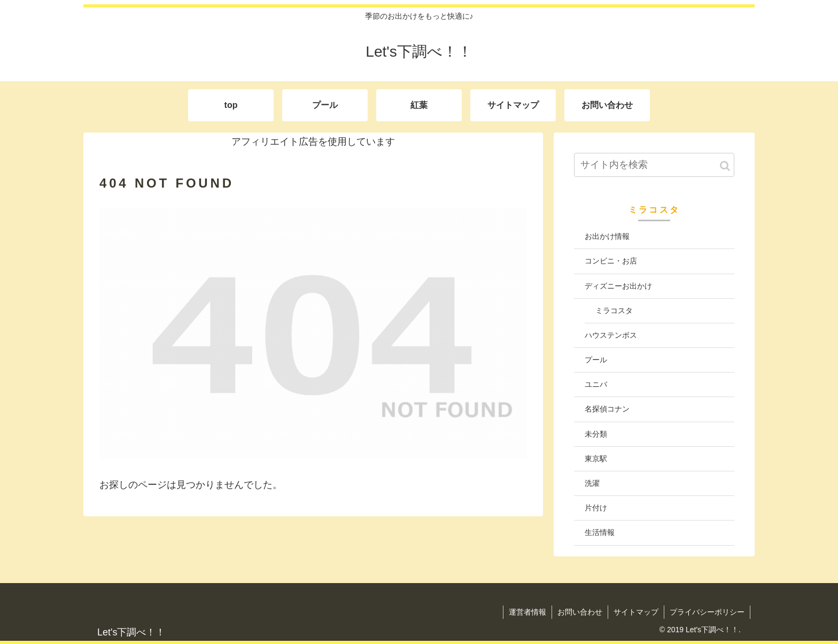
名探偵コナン (607, 409)
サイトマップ (636, 612)
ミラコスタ (614, 311)
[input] (654, 165)
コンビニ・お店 (611, 261)
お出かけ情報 (607, 236)
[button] (725, 166)
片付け (596, 508)
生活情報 (600, 532)
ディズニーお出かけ (618, 286)
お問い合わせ (580, 612)
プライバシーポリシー (707, 612)
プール (596, 360)
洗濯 (592, 483)
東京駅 (596, 459)
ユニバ (596, 384)
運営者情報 (527, 612)
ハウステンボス (611, 335)
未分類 (596, 434)
